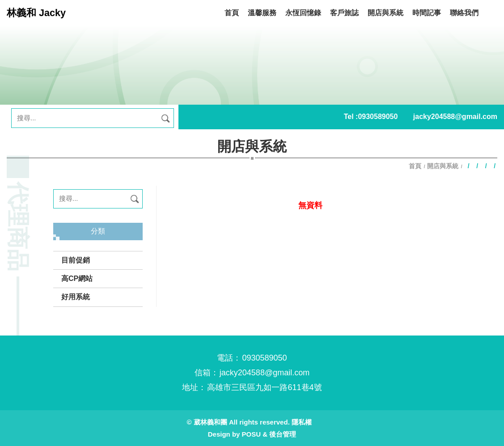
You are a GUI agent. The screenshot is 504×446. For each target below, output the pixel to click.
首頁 (416, 166)
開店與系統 (443, 166)
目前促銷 (76, 260)
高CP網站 (77, 278)
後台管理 (283, 434)
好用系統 (76, 297)
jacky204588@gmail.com (455, 117)
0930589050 (378, 117)
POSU (252, 434)
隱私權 (302, 422)
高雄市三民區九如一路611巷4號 (264, 387)
